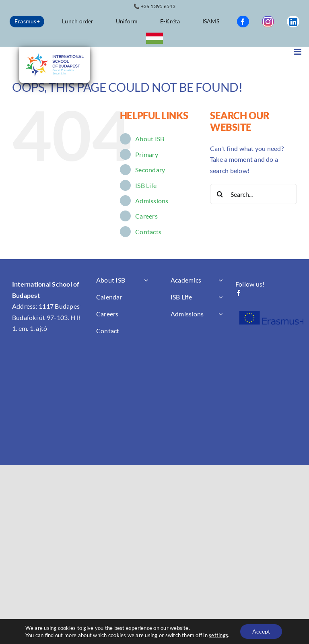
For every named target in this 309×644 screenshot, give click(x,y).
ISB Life (146, 185)
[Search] (220, 194)
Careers (146, 216)
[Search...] (253, 194)
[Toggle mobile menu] (298, 52)
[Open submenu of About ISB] (146, 280)
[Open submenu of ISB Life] (220, 297)
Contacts (148, 232)
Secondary (150, 170)
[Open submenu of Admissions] (220, 314)
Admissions (152, 201)
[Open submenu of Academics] (220, 280)
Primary (147, 154)
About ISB (150, 139)
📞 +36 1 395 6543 (154, 6)
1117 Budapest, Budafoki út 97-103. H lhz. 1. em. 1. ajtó (49, 317)
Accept (261, 631)
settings (218, 635)
